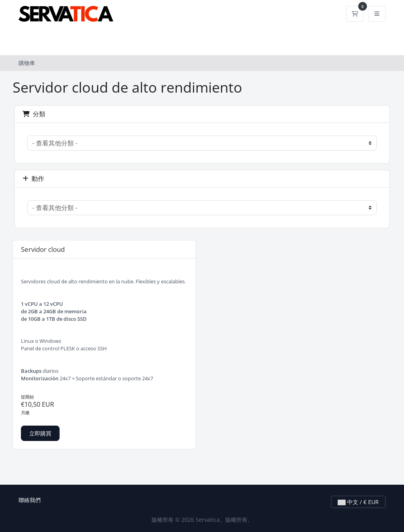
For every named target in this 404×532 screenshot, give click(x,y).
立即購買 (40, 433)
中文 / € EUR (358, 502)
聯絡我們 (30, 500)
